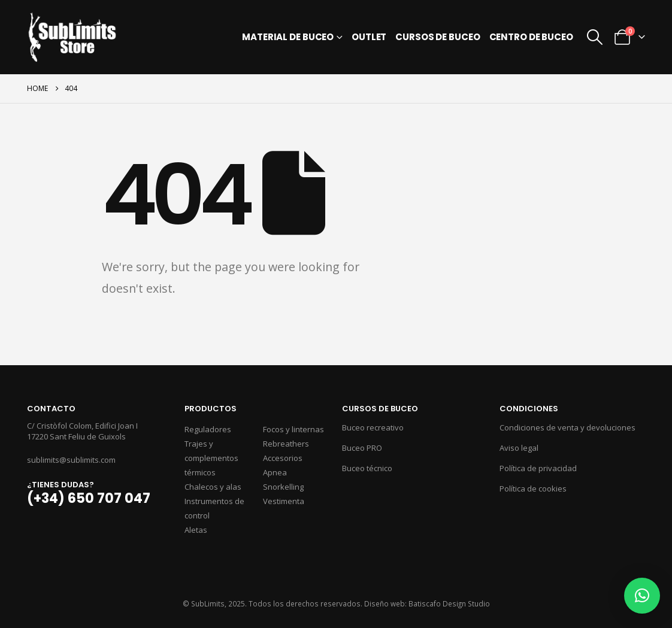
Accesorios (283, 458)
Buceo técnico (367, 468)
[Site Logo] (72, 37)
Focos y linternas (293, 429)
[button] (595, 37)
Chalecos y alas (213, 487)
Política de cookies (533, 489)
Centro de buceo (531, 37)
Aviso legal (519, 448)
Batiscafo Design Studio (449, 603)
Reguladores (208, 429)
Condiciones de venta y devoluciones (567, 427)
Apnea (275, 472)
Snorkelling (283, 487)
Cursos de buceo (438, 37)
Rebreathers (286, 444)
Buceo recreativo (373, 427)
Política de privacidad (538, 468)
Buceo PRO (362, 448)
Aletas (196, 530)
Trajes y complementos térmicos (211, 458)
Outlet (369, 37)
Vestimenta (284, 501)
